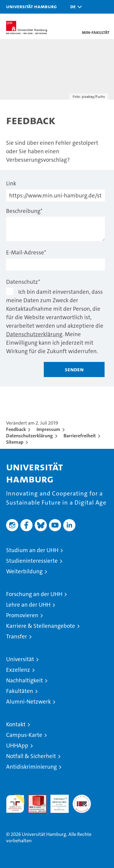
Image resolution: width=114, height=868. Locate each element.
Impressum (48, 429)
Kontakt (16, 724)
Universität (20, 659)
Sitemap (15, 442)
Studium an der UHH (32, 550)
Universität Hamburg (31, 6)
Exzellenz (18, 670)
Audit (34, 798)
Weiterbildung (24, 571)
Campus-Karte (24, 735)
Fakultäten (20, 691)
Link (11, 183)
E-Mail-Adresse (26, 252)
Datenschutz (23, 282)
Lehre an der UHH (28, 605)
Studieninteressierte (32, 561)
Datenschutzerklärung (34, 334)
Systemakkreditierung (82, 798)
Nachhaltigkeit (24, 680)
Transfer (17, 636)
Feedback (16, 429)
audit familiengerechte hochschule (15, 804)
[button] (74, 7)
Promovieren (22, 615)
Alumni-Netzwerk (28, 702)
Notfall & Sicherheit (31, 756)
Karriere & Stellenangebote (41, 626)
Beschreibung (24, 211)
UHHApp (17, 745)
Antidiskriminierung (31, 767)
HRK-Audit (56, 801)
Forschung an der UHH (34, 594)
